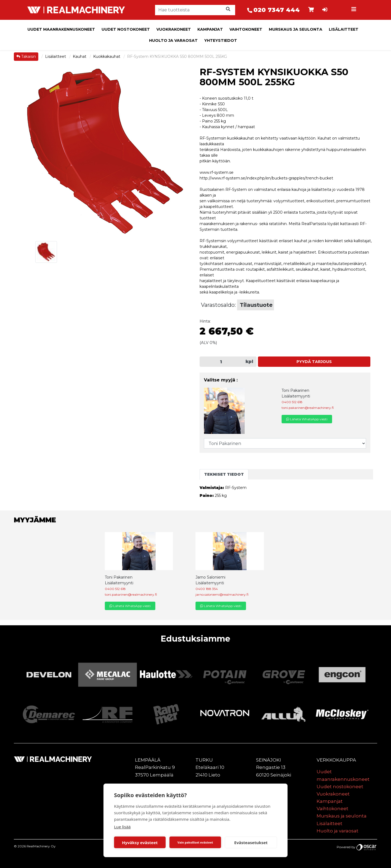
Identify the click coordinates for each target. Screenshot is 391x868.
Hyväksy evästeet (140, 842)
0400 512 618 (292, 402)
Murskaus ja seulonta (296, 29)
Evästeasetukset (251, 842)
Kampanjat (210, 29)
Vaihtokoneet (246, 29)
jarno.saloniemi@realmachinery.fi (222, 594)
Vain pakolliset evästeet (195, 842)
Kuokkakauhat (107, 56)
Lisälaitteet (344, 29)
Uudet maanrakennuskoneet (61, 29)
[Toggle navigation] (355, 10)
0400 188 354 (207, 589)
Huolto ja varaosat (173, 40)
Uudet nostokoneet (126, 29)
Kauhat (80, 56)
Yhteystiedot (221, 40)
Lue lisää (122, 827)
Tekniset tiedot (224, 474)
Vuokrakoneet (174, 29)
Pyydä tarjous (314, 362)
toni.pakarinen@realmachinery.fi (308, 408)
